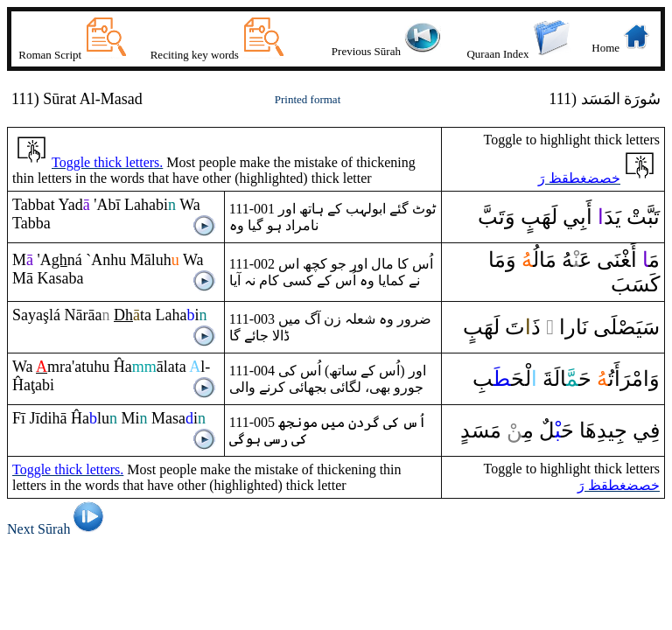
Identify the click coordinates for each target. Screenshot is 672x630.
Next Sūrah (58, 529)
